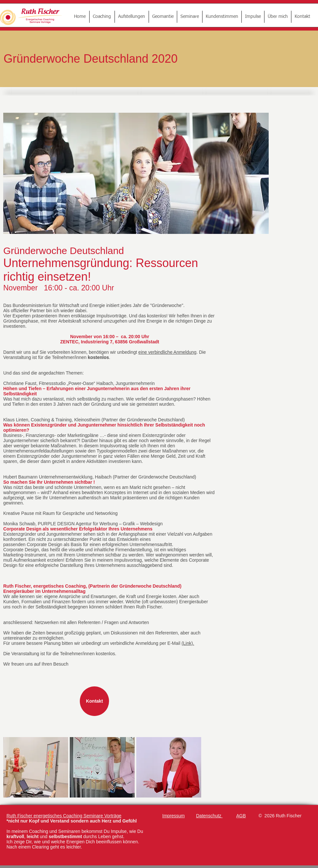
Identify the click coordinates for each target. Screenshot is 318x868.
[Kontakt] (94, 701)
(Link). (188, 643)
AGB (241, 816)
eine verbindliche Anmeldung (167, 352)
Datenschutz (209, 816)
